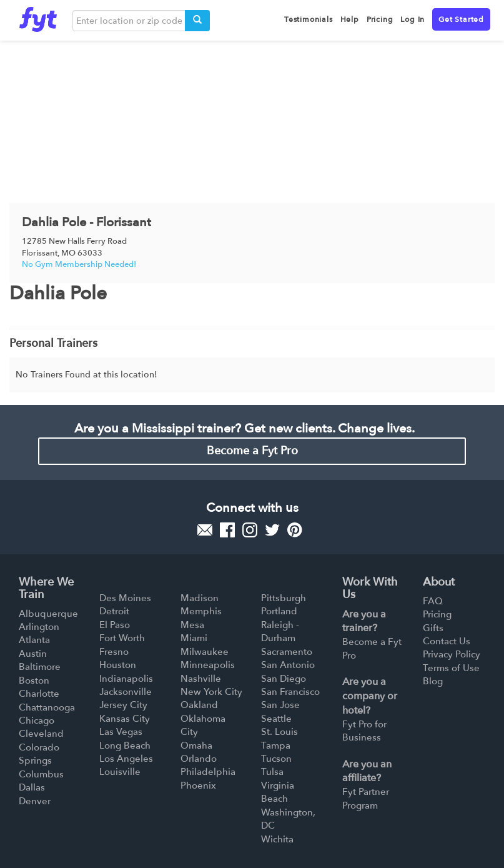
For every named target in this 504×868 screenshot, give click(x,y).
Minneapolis (208, 665)
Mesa (192, 625)
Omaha (196, 746)
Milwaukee (205, 652)
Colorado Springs (39, 754)
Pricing (437, 614)
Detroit (114, 611)
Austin (33, 654)
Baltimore (40, 667)
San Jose (280, 705)
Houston (118, 665)
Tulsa (272, 772)
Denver (35, 801)
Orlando (199, 759)
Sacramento (287, 652)
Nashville (201, 679)
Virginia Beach (278, 792)
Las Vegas (121, 732)
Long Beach (125, 746)
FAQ (433, 601)
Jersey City (123, 705)
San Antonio (288, 665)
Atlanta (34, 640)
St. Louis (279, 732)
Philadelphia (208, 772)
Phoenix (198, 786)
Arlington (39, 627)
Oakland (199, 705)
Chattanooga (47, 707)
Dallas (32, 787)
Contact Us (447, 641)
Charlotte (39, 694)
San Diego (284, 679)
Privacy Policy (452, 654)
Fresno (114, 652)
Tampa (276, 746)
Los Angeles (126, 759)
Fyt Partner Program (366, 798)
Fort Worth (122, 638)
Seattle (276, 719)
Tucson (276, 759)
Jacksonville (126, 692)
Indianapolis (126, 679)
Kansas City (125, 719)
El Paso (115, 625)
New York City (211, 692)
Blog (433, 681)
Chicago (37, 721)
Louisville (120, 772)
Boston (34, 681)
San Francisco (290, 692)
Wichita (277, 839)
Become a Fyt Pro (252, 451)
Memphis (201, 611)
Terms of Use (451, 668)
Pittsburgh (284, 598)
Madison (200, 598)
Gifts (433, 628)
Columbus (41, 774)
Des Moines (125, 598)
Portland (279, 611)
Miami (194, 638)
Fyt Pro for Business (364, 731)
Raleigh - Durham (280, 631)
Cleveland (41, 734)
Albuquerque (48, 614)
